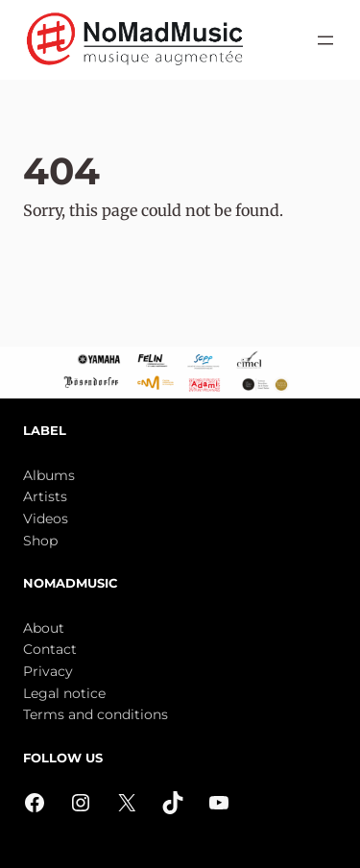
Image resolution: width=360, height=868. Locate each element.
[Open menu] (325, 40)
